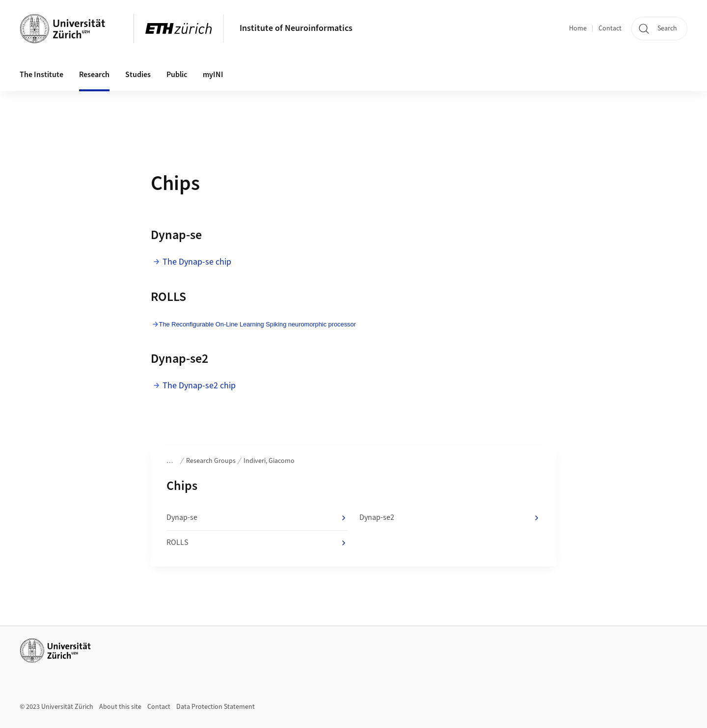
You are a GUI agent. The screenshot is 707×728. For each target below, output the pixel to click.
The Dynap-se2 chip (199, 386)
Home (578, 28)
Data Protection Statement (216, 707)
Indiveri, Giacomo (269, 461)
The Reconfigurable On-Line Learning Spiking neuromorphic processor (258, 324)
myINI (213, 75)
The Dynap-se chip (197, 262)
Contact (610, 28)
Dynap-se (257, 518)
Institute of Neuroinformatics (296, 28)
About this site (120, 707)
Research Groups (211, 461)
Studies (138, 75)
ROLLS (257, 543)
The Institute (41, 75)
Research (94, 75)
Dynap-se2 (450, 518)
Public (177, 75)
